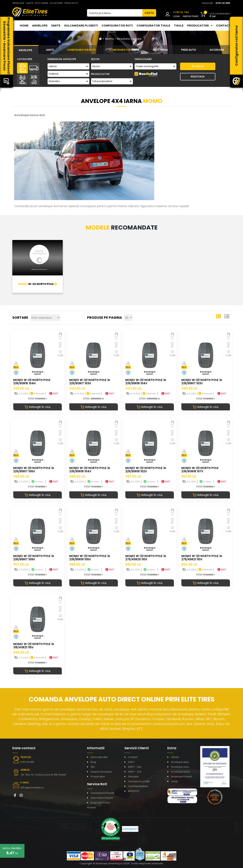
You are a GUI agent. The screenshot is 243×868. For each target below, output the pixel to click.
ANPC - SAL (135, 767)
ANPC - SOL (135, 772)
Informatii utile (99, 757)
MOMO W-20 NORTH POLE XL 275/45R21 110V (202, 558)
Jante (56, 26)
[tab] (26, 50)
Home (24, 26)
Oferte (175, 757)
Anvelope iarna (180, 772)
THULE (179, 26)
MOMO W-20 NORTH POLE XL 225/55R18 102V (146, 470)
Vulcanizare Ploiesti (81, 26)
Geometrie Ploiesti (102, 798)
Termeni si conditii (139, 781)
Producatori (98, 777)
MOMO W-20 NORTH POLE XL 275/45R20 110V (146, 558)
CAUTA (149, 13)
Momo (109, 39)
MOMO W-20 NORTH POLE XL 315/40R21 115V (34, 646)
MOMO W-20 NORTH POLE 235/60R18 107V (200, 470)
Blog (93, 762)
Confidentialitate (138, 786)
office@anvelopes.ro (32, 788)
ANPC (131, 762)
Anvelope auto (180, 762)
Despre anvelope (101, 772)
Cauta (198, 66)
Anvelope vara (180, 767)
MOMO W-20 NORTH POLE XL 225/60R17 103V (90, 382)
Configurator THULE (153, 26)
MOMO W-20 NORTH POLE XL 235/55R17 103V (202, 382)
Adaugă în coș (37, 407)
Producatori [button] (200, 26)
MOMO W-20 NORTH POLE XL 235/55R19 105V (90, 558)
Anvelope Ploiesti (181, 777)
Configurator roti (117, 26)
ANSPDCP (134, 791)
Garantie (133, 777)
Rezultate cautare (129, 39)
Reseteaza (198, 77)
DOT (54, 394)
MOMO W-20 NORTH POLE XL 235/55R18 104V (146, 382)
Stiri (93, 767)
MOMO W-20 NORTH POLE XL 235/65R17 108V (34, 558)
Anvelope (40, 26)
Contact (223, 26)
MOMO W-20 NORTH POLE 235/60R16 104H (32, 382)
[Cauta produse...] (115, 13)
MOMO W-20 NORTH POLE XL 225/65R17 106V (34, 470)
